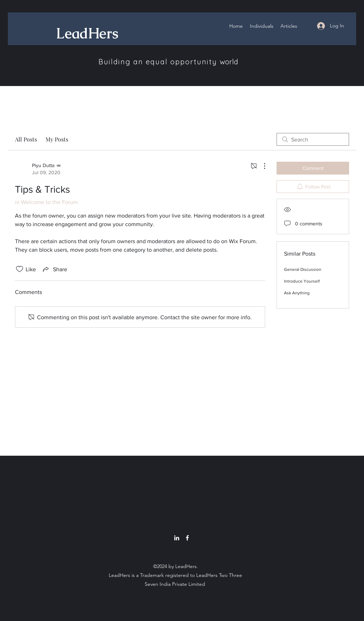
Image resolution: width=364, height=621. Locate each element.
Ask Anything (297, 293)
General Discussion (303, 269)
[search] (313, 139)
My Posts (57, 139)
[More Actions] (261, 166)
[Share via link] (54, 269)
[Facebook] (187, 538)
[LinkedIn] (177, 538)
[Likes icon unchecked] (20, 269)
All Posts (26, 139)
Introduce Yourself (302, 281)
